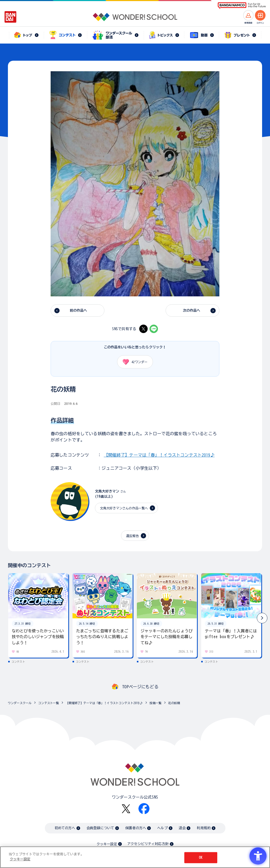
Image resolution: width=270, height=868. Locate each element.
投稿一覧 (155, 703)
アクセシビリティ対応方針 (148, 844)
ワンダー (133, 362)
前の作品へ (79, 310)
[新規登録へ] (248, 15)
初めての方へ (65, 828)
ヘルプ (162, 828)
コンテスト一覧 (49, 703)
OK (201, 858)
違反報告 (132, 536)
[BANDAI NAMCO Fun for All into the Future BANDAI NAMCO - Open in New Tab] (242, 6)
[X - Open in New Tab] (143, 329)
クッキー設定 (107, 844)
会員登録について (100, 828)
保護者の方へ (136, 828)
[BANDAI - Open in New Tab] (11, 17)
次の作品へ (192, 310)
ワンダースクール (20, 703)
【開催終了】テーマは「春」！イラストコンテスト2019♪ (159, 455)
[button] (262, 618)
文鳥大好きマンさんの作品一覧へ (124, 508)
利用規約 (204, 828)
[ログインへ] (260, 15)
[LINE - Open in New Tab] (154, 329)
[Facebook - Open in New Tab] (144, 809)
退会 (182, 828)
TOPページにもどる (140, 687)
